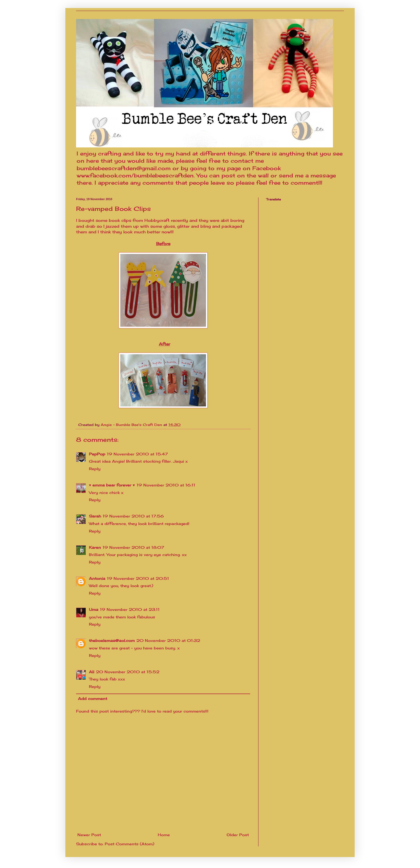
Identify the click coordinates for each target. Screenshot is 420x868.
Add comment (93, 698)
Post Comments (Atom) (130, 844)
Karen (95, 547)
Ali (92, 672)
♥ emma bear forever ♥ (112, 485)
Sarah (95, 516)
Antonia (97, 578)
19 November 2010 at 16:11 (166, 485)
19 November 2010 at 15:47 (137, 454)
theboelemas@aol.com (112, 640)
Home (164, 835)
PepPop (97, 454)
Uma (94, 609)
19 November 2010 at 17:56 (133, 516)
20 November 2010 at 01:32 (168, 640)
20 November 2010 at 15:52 (128, 672)
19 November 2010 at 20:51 (138, 578)
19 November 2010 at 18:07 (133, 547)
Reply (95, 469)
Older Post (238, 835)
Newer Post (89, 835)
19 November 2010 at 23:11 (130, 609)
